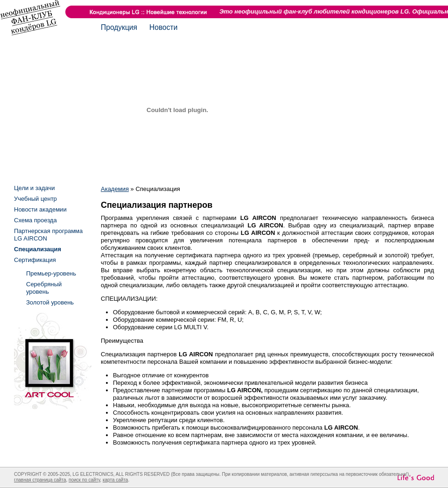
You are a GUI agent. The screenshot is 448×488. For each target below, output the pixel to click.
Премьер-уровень (51, 273)
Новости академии (40, 209)
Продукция (119, 27)
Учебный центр (35, 199)
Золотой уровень (50, 302)
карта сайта (115, 480)
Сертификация (35, 260)
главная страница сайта (40, 480)
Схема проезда (35, 220)
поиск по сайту (84, 480)
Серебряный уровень (44, 288)
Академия (115, 189)
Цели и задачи (35, 188)
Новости (163, 27)
